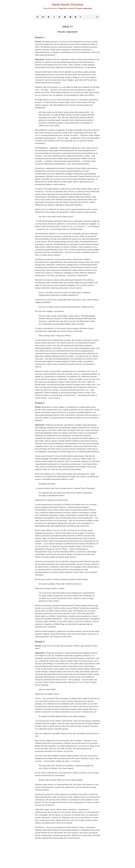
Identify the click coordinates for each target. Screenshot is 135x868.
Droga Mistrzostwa (50, 8)
